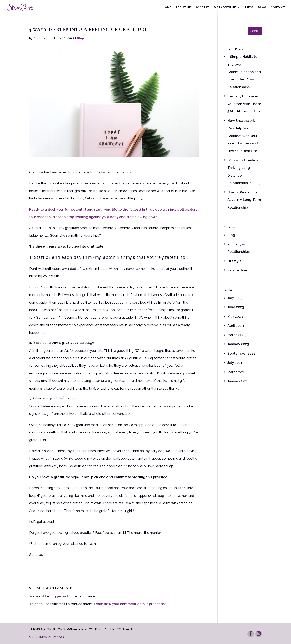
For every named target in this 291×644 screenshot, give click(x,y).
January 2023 (238, 344)
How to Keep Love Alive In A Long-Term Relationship (244, 200)
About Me (183, 7)
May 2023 (235, 316)
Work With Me (225, 7)
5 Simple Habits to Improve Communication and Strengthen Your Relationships (244, 72)
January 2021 (238, 381)
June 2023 (236, 307)
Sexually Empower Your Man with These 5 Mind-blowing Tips (244, 104)
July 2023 (235, 298)
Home (167, 7)
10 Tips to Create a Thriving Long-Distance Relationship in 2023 (244, 172)
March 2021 (237, 372)
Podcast (202, 7)
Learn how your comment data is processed (130, 604)
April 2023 (236, 326)
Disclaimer (105, 629)
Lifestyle (235, 261)
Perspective (237, 270)
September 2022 (241, 353)
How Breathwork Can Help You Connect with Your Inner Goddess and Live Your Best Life (243, 136)
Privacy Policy (80, 629)
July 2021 (235, 363)
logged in (58, 596)
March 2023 (237, 335)
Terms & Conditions (47, 629)
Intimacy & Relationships (238, 248)
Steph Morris (43, 38)
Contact (278, 7)
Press (249, 7)
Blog (262, 7)
